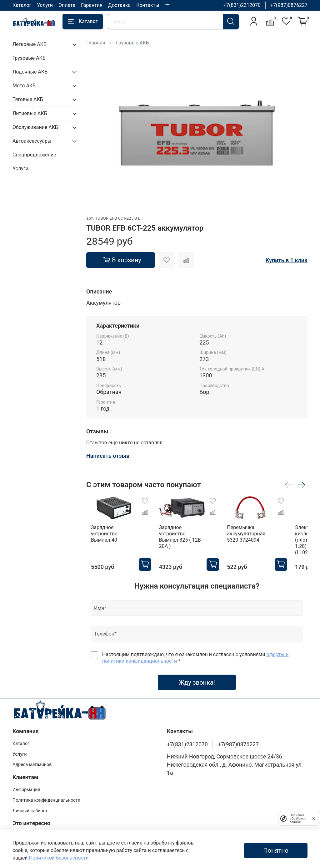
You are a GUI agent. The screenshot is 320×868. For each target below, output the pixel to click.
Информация (26, 788)
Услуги (45, 5)
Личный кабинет (30, 809)
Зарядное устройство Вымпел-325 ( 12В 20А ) (188, 538)
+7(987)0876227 (289, 5)
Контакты (148, 5)
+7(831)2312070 (242, 5)
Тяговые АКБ (28, 99)
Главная (96, 43)
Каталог (22, 5)
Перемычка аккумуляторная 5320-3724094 (265, 538)
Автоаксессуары (32, 141)
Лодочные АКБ (30, 72)
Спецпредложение (34, 155)
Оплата (67, 5)
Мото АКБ (24, 86)
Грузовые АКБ (132, 43)
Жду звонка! (197, 680)
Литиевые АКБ (30, 113)
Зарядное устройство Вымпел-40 (112, 535)
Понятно (276, 850)
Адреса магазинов (32, 763)
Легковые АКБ (30, 44)
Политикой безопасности (59, 858)
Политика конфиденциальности (46, 798)
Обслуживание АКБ (35, 127)
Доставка (119, 5)
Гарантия (92, 5)
